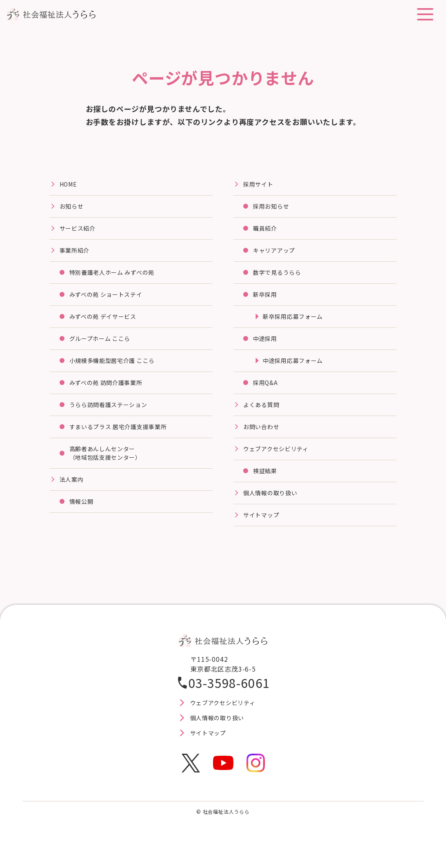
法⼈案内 (73, 497)
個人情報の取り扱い (274, 511)
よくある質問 (264, 418)
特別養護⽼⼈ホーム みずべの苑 (118, 278)
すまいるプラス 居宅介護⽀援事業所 (125, 441)
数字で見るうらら (280, 278)
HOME (70, 185)
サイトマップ (264, 534)
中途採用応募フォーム (297, 371)
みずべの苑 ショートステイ (111, 301)
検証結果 (267, 487)
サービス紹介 (80, 231)
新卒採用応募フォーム (297, 325)
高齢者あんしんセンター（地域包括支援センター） (111, 469)
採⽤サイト (260, 185)
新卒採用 (267, 301)
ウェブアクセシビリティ (281, 464)
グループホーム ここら (104, 348)
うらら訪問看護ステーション (114, 418)
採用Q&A (267, 394)
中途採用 (267, 348)
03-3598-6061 (229, 702)
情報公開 (83, 521)
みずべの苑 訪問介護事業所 (111, 394)
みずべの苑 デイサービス (108, 325)
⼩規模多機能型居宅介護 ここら (118, 371)
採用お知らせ (274, 208)
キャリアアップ (277, 255)
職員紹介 (267, 231)
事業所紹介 (77, 255)
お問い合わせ (264, 441)
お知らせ (73, 208)
